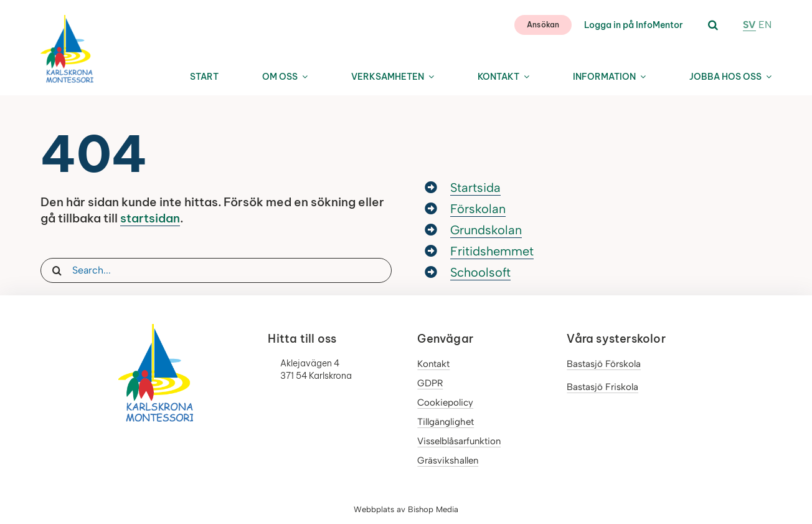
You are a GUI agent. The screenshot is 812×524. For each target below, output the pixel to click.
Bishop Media (433, 509)
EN (765, 25)
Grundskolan (486, 230)
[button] (713, 25)
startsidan (150, 218)
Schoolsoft (480, 272)
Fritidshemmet (492, 251)
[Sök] (57, 270)
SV (749, 25)
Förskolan (478, 209)
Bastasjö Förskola (604, 364)
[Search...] (216, 270)
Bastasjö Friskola (602, 387)
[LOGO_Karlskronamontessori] (67, 20)
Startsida (475, 188)
